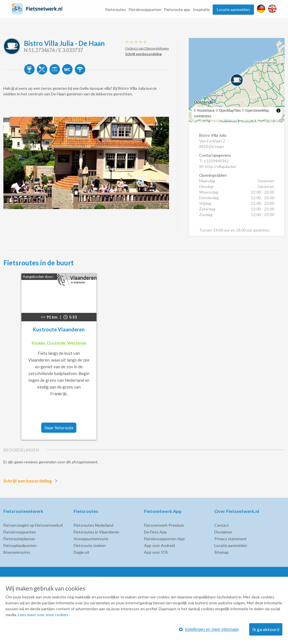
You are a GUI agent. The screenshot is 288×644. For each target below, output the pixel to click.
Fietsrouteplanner (19, 539)
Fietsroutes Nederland (94, 525)
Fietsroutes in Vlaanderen (96, 532)
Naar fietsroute (59, 428)
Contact (222, 525)
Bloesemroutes (17, 552)
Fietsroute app (177, 9)
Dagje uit (82, 552)
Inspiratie (201, 9)
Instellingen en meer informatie (209, 629)
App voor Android (159, 545)
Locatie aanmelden (233, 9)
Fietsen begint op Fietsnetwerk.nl (33, 525)
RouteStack (206, 111)
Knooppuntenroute (91, 539)
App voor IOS (156, 552)
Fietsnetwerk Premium (164, 525)
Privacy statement (230, 539)
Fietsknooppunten (145, 9)
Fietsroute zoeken (90, 545)
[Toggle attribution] (278, 111)
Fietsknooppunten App (164, 539)
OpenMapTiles (230, 111)
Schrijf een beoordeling (31, 481)
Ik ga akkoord (266, 629)
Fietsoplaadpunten (20, 545)
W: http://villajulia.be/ (218, 166)
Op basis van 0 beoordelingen (147, 48)
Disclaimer (223, 532)
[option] (86, 163)
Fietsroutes (116, 9)
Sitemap (221, 552)
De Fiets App (155, 532)
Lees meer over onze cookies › (44, 615)
